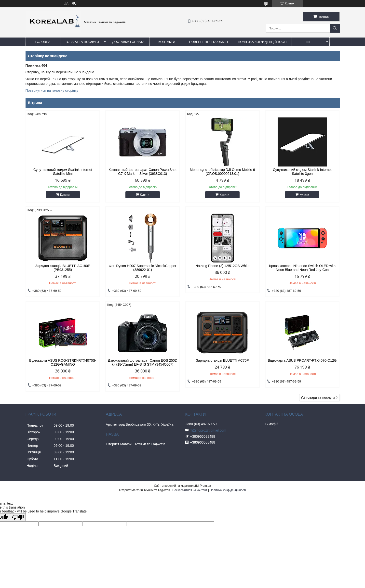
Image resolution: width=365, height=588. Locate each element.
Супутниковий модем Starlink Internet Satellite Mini (63, 172)
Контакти (167, 42)
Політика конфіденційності (262, 42)
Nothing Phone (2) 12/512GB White (222, 266)
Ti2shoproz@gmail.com (208, 430)
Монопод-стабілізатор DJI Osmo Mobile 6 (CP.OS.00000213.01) (223, 172)
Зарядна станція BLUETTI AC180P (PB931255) (63, 268)
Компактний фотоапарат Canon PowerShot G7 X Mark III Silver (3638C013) (143, 172)
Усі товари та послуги (318, 397)
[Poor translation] (18, 517)
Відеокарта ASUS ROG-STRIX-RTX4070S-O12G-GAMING (63, 362)
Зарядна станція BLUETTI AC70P (222, 360)
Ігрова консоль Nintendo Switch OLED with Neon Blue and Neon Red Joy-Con (302, 268)
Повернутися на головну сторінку (52, 90)
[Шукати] (335, 28)
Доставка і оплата (128, 42)
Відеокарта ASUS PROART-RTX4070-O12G (302, 360)
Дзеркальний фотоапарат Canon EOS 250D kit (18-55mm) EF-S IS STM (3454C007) (143, 362)
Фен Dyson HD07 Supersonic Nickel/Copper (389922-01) (142, 268)
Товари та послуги (82, 42)
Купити (65, 195)
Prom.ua (205, 486)
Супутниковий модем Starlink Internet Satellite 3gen (302, 172)
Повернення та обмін (209, 42)
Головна (43, 42)
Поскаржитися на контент (190, 490)
